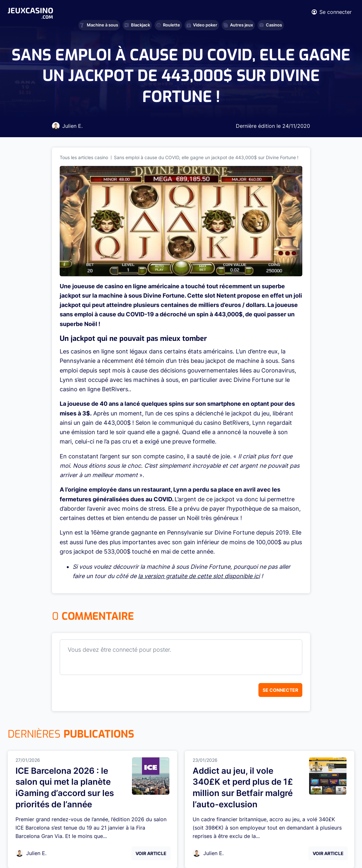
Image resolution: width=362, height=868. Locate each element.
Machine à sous (99, 25)
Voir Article (151, 853)
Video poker (202, 25)
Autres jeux (238, 25)
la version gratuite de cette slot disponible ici (199, 576)
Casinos (271, 25)
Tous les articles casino (84, 157)
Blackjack (137, 25)
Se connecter (280, 690)
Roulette (168, 25)
